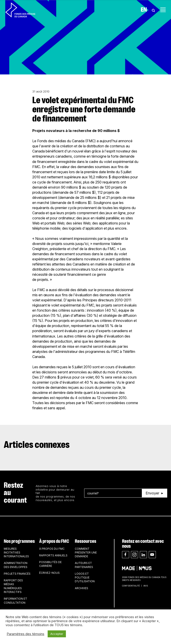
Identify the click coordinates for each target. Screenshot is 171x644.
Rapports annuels (53, 555)
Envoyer (152, 493)
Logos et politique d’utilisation (85, 578)
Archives (81, 588)
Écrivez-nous (49, 573)
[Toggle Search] (153, 10)
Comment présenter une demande (86, 553)
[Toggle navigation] (163, 10)
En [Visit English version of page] (144, 10)
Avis (146, 586)
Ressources (85, 541)
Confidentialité (131, 586)
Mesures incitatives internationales (16, 553)
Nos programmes (19, 541)
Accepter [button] (57, 634)
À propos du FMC (54, 541)
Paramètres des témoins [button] (25, 634)
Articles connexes (37, 445)
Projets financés (17, 574)
